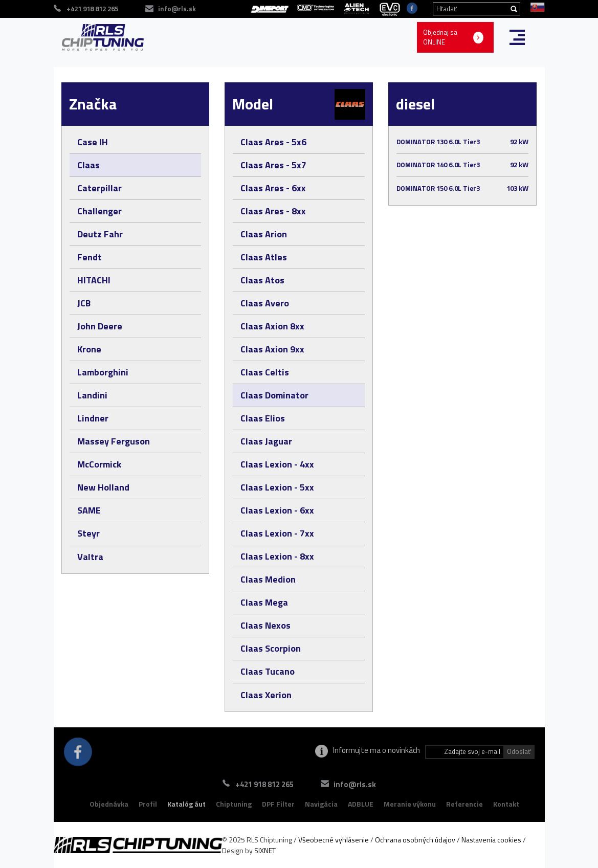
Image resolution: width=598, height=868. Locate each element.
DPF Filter (278, 804)
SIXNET (265, 850)
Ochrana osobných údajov (415, 840)
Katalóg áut (186, 804)
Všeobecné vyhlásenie (334, 840)
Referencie (464, 804)
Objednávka (109, 804)
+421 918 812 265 (264, 784)
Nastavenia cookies (491, 840)
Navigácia (321, 804)
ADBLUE (361, 804)
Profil (148, 804)
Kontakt (506, 804)
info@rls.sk (355, 784)
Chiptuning (234, 804)
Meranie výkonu (410, 804)
